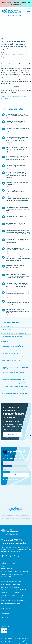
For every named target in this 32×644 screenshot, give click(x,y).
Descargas (5, 613)
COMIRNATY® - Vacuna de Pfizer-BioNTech (14, 590)
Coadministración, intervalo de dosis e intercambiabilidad (12, 575)
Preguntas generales (7, 566)
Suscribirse (5, 626)
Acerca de (5, 617)
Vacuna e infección (7, 569)
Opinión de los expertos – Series (11, 603)
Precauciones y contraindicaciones (11, 582)
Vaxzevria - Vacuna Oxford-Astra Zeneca (13, 595)
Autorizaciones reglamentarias (10, 587)
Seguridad (4, 579)
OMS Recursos (6, 609)
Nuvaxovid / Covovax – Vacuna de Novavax (13, 601)
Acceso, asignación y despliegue (11, 584)
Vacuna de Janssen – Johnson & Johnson (13, 598)
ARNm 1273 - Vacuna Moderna (10, 592)
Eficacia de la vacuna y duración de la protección (15, 571)
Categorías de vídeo (9, 563)
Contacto (5, 622)
